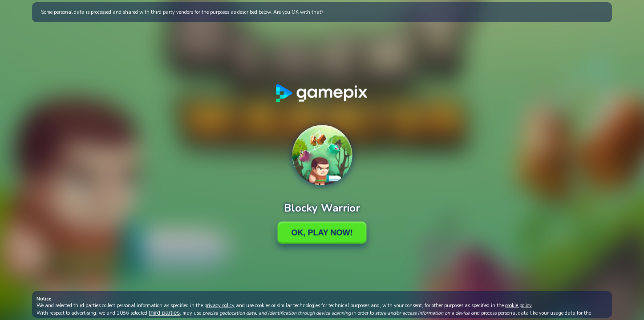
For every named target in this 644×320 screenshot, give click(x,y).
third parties (164, 313)
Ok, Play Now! (322, 232)
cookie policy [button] (518, 306)
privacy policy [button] (219, 306)
